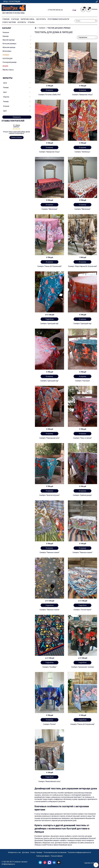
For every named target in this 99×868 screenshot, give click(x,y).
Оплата (33, 852)
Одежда (6, 36)
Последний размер (10, 62)
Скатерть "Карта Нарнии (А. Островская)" (83, 266)
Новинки (6, 32)
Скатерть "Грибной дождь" (82, 495)
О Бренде (15, 19)
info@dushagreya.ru (8, 864)
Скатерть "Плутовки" (83, 381)
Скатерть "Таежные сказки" (49, 552)
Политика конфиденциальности (79, 852)
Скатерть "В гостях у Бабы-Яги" (49, 95)
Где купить (41, 19)
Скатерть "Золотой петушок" (49, 495)
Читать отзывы (16, 137)
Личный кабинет (57, 856)
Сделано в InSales (91, 863)
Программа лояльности (58, 19)
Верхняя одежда (9, 40)
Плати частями (9, 22)
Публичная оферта (43, 856)
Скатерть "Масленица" (49, 209)
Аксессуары (7, 51)
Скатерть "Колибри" (49, 667)
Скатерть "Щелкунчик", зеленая (83, 667)
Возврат (39, 852)
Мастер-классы (8, 70)
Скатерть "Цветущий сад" (49, 324)
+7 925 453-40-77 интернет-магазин (14, 862)
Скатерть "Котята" (49, 724)
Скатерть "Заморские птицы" (82, 95)
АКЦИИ (5, 66)
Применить (17, 117)
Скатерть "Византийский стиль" (49, 781)
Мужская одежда (9, 47)
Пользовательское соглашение (55, 852)
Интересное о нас (14, 852)
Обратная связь (28, 19)
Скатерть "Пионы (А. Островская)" (49, 266)
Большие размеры (9, 44)
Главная (6, 19)
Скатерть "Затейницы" (82, 152)
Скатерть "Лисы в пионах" (82, 438)
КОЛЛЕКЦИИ (8, 59)
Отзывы (31, 22)
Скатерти (42, 28)
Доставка (26, 852)
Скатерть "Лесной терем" (83, 610)
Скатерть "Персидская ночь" (49, 438)
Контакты (22, 22)
